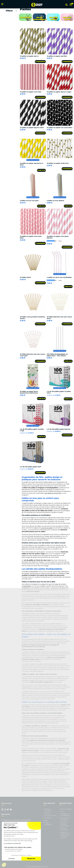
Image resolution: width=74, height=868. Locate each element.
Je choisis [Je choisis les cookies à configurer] (12, 859)
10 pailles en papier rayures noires (32, 128)
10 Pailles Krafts (25, 277)
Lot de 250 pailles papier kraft (31, 467)
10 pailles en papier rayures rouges (59, 92)
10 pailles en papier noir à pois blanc (60, 128)
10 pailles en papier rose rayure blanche (58, 237)
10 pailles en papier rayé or (29, 56)
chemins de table (47, 528)
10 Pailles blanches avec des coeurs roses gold (33, 355)
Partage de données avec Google (14, 849)
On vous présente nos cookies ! (13, 851)
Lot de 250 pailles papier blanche (59, 429)
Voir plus (41, 170)
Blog (46, 820)
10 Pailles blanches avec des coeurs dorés (59, 318)
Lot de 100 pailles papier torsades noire (59, 392)
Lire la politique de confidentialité (12, 843)
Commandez (40, 62)
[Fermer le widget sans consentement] (11, 823)
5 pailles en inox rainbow (55, 201)
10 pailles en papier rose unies (31, 92)
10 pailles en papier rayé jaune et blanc (32, 164)
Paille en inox (25, 17)
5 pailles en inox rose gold (29, 201)
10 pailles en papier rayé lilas (57, 56)
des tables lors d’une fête (53, 493)
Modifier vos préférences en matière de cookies (65, 835)
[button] (4, 865)
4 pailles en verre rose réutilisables (59, 277)
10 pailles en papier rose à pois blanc (31, 237)
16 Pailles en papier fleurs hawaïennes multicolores (29, 392)
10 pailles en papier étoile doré (58, 163)
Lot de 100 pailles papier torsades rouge (32, 430)
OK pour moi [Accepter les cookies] (31, 859)
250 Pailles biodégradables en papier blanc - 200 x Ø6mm (57, 355)
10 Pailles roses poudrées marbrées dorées (32, 318)
